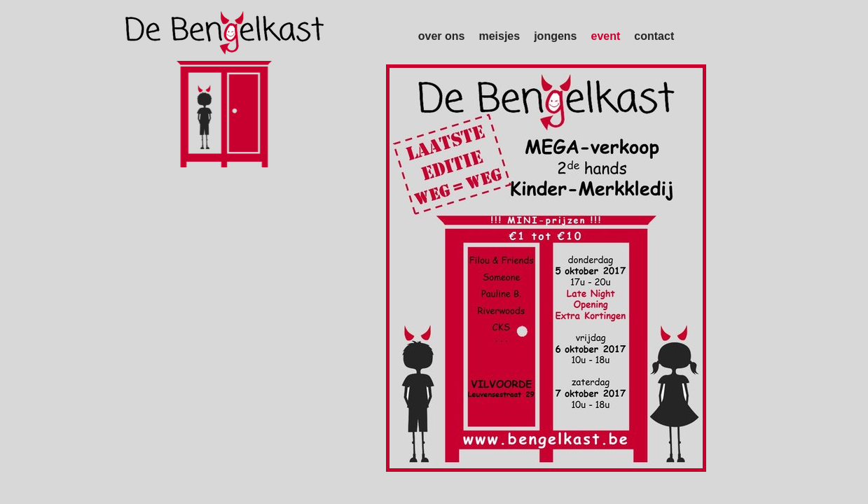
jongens (555, 36)
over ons (442, 36)
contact (654, 36)
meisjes (499, 36)
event (606, 36)
